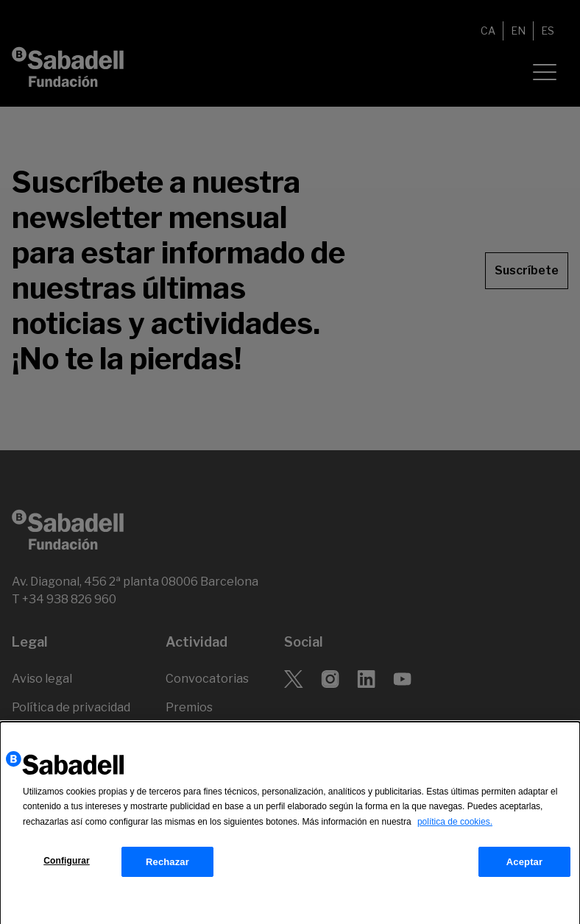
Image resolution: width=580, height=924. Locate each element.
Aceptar (524, 866)
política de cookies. (455, 826)
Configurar (67, 865)
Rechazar (167, 866)
